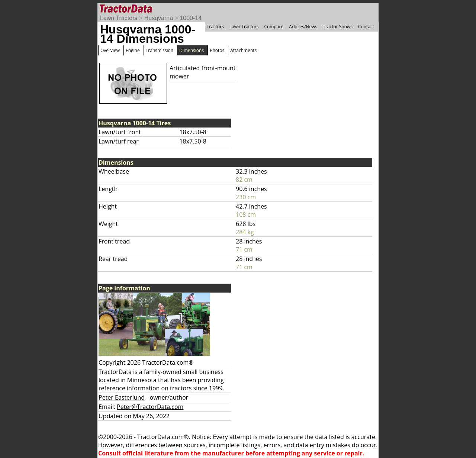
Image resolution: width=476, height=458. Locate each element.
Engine (133, 50)
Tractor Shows (338, 27)
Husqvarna (159, 18)
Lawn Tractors (119, 18)
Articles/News (303, 27)
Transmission (160, 50)
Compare (274, 27)
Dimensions (192, 50)
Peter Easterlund (122, 397)
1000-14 (191, 18)
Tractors (215, 27)
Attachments (243, 50)
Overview (110, 50)
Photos (217, 50)
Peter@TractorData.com (150, 407)
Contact (366, 27)
